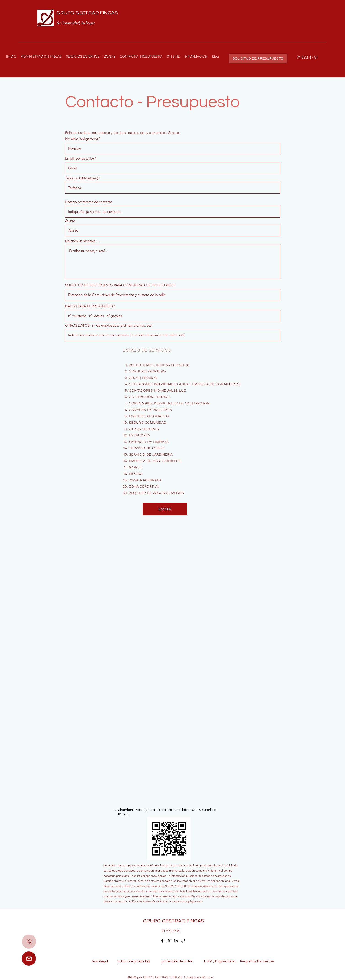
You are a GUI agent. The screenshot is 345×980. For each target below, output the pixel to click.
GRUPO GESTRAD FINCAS (87, 13)
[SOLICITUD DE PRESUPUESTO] (258, 58)
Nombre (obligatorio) (82, 139)
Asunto (70, 221)
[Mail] (29, 959)
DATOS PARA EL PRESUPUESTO (90, 306)
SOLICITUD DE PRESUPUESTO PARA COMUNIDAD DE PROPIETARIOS (120, 285)
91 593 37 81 (307, 57)
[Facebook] (162, 941)
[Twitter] (169, 941)
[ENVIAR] (165, 509)
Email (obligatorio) (79, 158)
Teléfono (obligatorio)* (82, 178)
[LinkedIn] (176, 941)
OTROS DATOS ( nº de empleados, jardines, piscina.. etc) (109, 325)
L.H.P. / (207, 961)
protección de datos (177, 961)
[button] (83, 56)
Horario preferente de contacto (89, 202)
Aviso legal (101, 961)
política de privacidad (135, 961)
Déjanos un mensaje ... (82, 241)
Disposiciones (226, 961)
